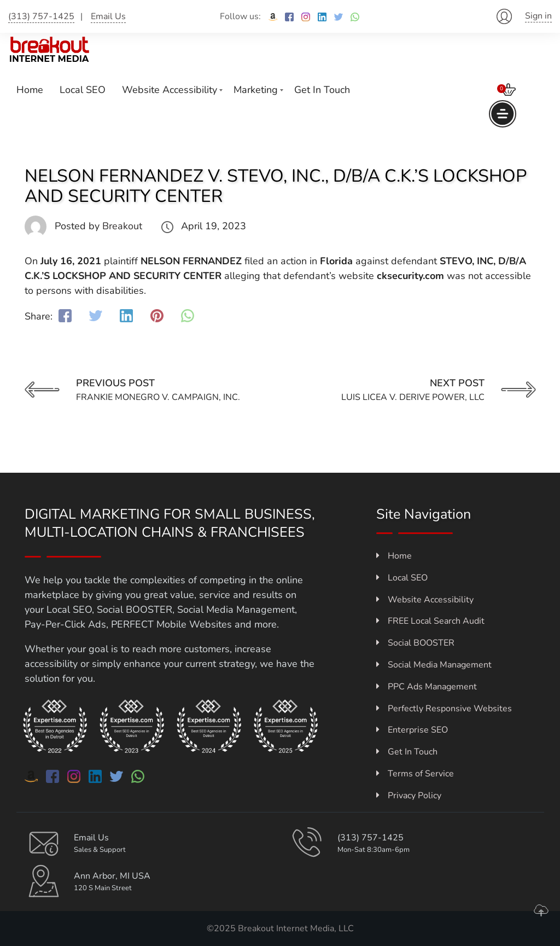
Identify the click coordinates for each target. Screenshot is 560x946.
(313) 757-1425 (41, 16)
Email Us (108, 16)
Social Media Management (434, 665)
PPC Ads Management (427, 687)
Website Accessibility (170, 90)
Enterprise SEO (412, 730)
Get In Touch (322, 90)
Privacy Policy (409, 796)
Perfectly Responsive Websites (444, 709)
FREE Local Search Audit (430, 621)
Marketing (256, 90)
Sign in (538, 16)
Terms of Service (415, 774)
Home (30, 90)
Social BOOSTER (415, 643)
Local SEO (83, 90)
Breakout (122, 226)
